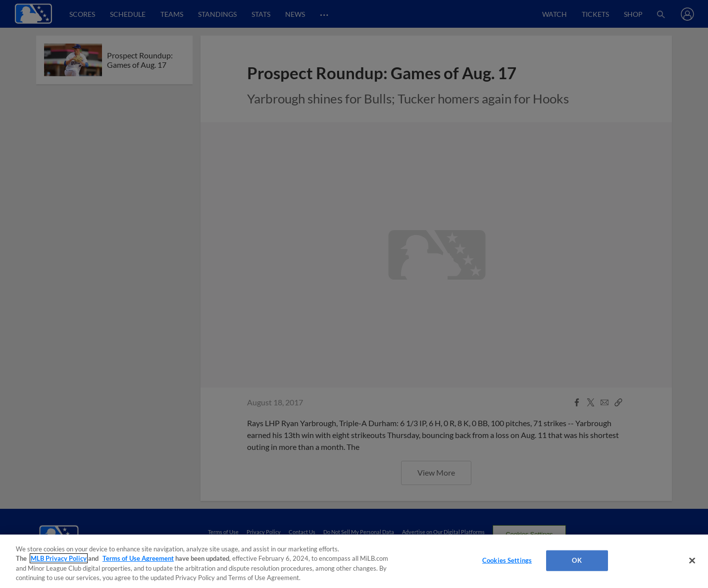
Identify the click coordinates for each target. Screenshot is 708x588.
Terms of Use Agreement (138, 558)
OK (577, 560)
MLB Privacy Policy (59, 558)
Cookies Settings (507, 560)
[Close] (692, 560)
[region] (354, 561)
